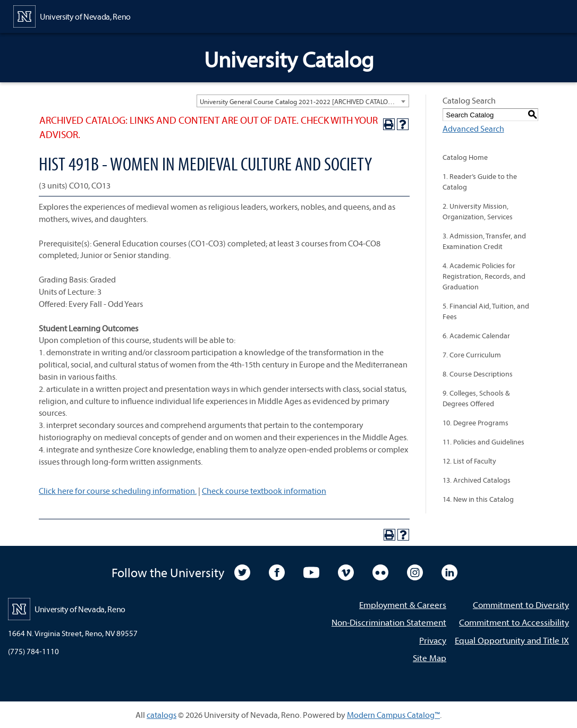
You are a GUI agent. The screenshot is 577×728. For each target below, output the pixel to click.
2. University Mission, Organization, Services (478, 211)
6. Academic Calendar (476, 336)
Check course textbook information (264, 491)
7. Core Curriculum (472, 355)
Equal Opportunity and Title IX (512, 640)
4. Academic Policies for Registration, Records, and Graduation (484, 276)
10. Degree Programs (476, 423)
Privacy (433, 640)
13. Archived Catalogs (477, 480)
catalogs (162, 715)
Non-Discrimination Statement (389, 622)
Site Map (430, 658)
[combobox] (303, 101)
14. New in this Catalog (478, 499)
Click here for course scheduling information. (118, 491)
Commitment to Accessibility (514, 622)
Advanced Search (473, 129)
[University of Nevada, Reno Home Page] (72, 15)
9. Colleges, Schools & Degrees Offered (476, 398)
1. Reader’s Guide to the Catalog (480, 182)
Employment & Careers (403, 605)
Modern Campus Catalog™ (393, 715)
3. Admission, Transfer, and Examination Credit (484, 241)
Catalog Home (465, 157)
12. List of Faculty (469, 461)
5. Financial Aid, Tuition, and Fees (486, 311)
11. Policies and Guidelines (483, 442)
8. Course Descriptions (478, 374)
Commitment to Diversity (521, 605)
